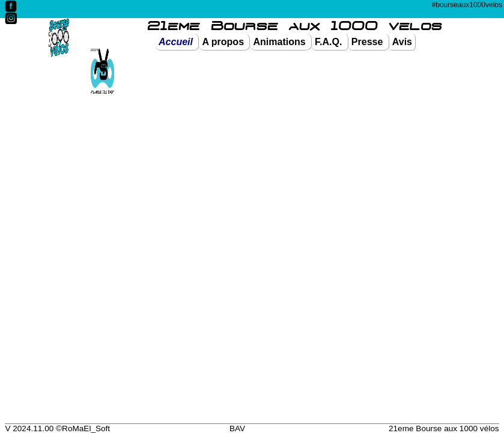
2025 (95, 50)
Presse (369, 42)
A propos (224, 42)
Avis (402, 42)
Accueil (177, 42)
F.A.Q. (330, 42)
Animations (281, 42)
